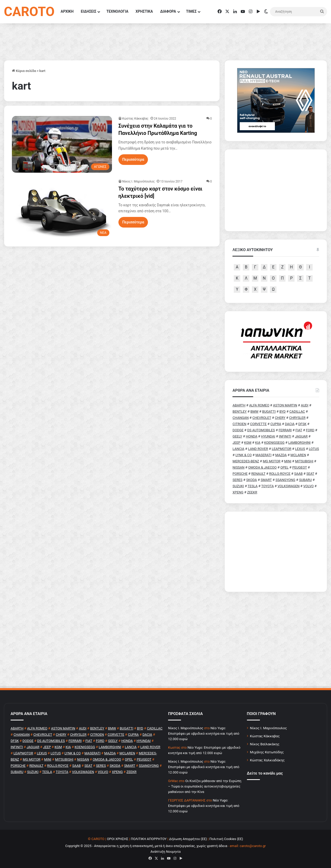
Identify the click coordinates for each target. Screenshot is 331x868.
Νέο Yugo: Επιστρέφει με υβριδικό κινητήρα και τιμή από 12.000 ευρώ (204, 734)
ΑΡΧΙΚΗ (67, 11)
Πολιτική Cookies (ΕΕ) (226, 839)
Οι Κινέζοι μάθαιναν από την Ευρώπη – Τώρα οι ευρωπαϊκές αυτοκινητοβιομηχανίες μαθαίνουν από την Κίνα (205, 786)
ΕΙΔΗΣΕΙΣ (88, 11)
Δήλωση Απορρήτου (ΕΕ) (188, 839)
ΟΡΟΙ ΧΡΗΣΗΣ (118, 839)
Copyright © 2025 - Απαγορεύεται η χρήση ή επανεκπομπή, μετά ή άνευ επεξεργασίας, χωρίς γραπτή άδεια (146, 846)
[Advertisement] (276, 552)
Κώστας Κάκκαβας (135, 119)
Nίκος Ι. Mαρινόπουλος (139, 181)
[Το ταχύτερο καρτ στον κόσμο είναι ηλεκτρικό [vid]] (62, 209)
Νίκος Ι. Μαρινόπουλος (269, 728)
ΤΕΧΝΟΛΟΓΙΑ (117, 11)
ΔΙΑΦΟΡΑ (168, 11)
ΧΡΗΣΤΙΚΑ (144, 11)
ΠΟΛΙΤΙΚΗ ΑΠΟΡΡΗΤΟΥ (149, 839)
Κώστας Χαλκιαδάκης (267, 760)
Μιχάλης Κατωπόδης (267, 752)
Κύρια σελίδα (24, 71)
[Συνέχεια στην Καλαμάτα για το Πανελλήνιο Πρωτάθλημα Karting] (62, 144)
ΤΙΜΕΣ (191, 11)
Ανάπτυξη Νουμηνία (166, 852)
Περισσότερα (133, 159)
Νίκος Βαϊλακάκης (265, 744)
